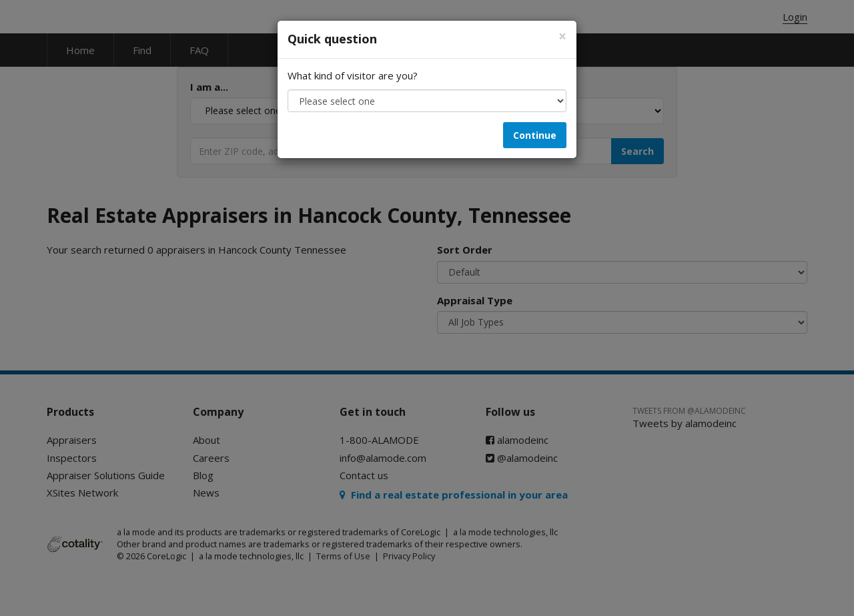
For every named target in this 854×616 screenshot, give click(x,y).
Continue (535, 135)
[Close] (562, 36)
